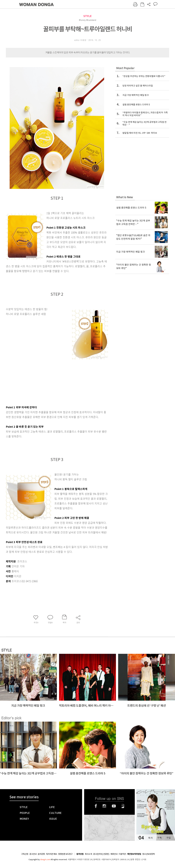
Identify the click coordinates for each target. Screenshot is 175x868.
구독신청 (25, 854)
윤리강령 (41, 854)
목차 (150, 838)
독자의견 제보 (51, 854)
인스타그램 (104, 806)
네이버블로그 (123, 806)
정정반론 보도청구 (65, 854)
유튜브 (114, 806)
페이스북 (96, 806)
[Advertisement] (50, 381)
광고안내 (33, 854)
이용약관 (122, 854)
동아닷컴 (80, 854)
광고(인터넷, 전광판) (101, 854)
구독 (159, 838)
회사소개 (88, 854)
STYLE (87, 16)
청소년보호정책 (148, 854)
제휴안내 (114, 854)
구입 (168, 838)
